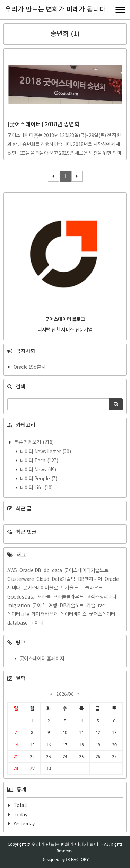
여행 (53, 606)
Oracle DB (30, 571)
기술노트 (73, 588)
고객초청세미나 (102, 597)
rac (101, 606)
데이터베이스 (73, 615)
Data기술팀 (63, 579)
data (57, 571)
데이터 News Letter (45, 452)
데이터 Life (36, 488)
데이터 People (38, 479)
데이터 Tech (39, 461)
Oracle (112, 579)
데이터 (37, 623)
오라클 (44, 597)
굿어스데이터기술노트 (86, 571)
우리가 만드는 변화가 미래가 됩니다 (55, 10)
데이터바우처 (45, 615)
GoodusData (21, 597)
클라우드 (94, 588)
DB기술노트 (72, 606)
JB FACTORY (77, 860)
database (18, 623)
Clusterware (21, 579)
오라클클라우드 (68, 597)
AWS (12, 571)
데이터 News (38, 470)
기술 (91, 606)
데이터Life (18, 615)
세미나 (14, 588)
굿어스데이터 (102, 615)
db (46, 571)
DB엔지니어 (90, 579)
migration (19, 606)
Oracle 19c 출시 (30, 367)
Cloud (43, 579)
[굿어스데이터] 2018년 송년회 (43, 124)
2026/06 (65, 694)
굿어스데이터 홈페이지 (42, 659)
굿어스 (39, 606)
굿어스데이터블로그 (42, 588)
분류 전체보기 (33, 442)
